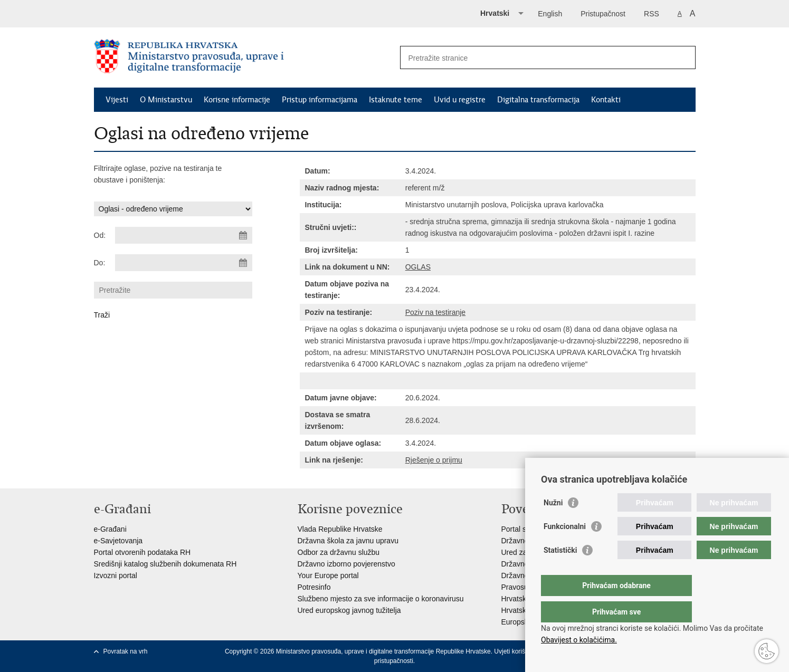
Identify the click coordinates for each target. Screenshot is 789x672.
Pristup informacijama (320, 100)
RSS (652, 14)
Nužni (553, 524)
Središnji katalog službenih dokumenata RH (165, 564)
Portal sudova (524, 529)
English (550, 14)
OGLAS (418, 267)
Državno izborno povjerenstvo (346, 564)
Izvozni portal (116, 575)
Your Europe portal (328, 575)
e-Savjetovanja (118, 541)
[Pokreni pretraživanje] (683, 57)
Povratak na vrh (126, 651)
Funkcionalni (565, 548)
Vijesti (117, 100)
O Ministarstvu (166, 100)
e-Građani (110, 529)
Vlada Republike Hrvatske (340, 529)
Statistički (560, 571)
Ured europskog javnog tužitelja (349, 610)
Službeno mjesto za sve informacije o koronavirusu (381, 599)
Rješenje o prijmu (434, 460)
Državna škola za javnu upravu (348, 541)
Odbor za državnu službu (339, 552)
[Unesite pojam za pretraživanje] (536, 58)
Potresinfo (314, 587)
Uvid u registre (460, 100)
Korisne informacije (237, 100)
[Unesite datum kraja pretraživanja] (184, 263)
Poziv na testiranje (435, 312)
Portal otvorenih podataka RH (142, 552)
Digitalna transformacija (538, 100)
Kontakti (606, 100)
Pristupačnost (603, 14)
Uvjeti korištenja (516, 651)
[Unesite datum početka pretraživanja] (184, 235)
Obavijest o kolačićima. (579, 640)
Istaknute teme (396, 100)
